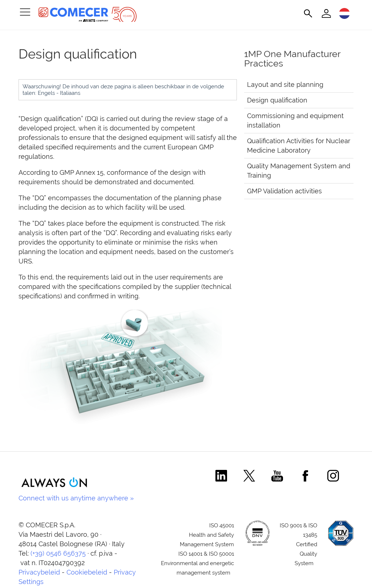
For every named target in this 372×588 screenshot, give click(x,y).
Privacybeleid (39, 572)
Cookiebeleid (87, 572)
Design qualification (277, 100)
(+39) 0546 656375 (58, 553)
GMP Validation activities (284, 191)
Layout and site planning (285, 84)
